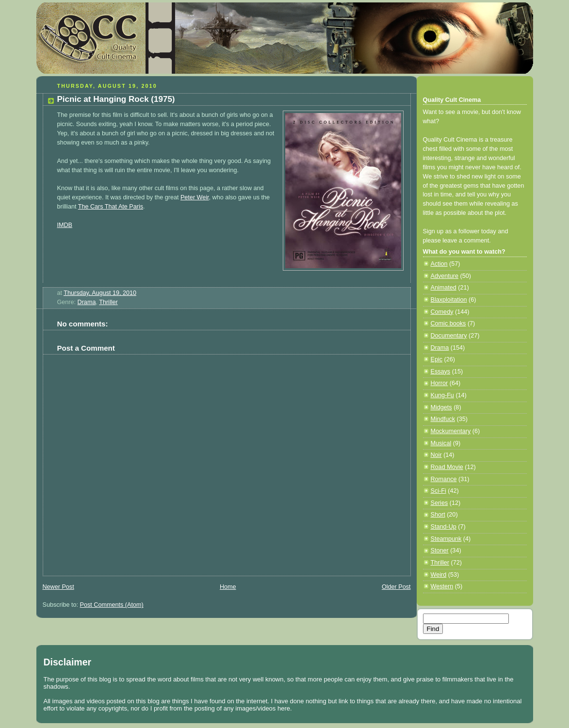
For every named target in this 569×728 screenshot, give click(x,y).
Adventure (445, 276)
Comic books (448, 324)
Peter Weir (195, 197)
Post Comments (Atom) (112, 605)
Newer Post (58, 587)
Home (228, 587)
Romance (444, 479)
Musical (441, 443)
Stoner (440, 550)
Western (442, 586)
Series (439, 503)
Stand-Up (444, 527)
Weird (439, 575)
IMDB (65, 225)
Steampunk (446, 539)
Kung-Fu (442, 395)
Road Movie (447, 467)
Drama (87, 302)
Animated (444, 288)
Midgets (441, 407)
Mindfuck (443, 419)
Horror (439, 383)
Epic (437, 359)
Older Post (396, 587)
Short (438, 515)
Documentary (449, 336)
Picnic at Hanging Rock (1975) (116, 99)
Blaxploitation (449, 300)
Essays (441, 372)
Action (439, 264)
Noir (436, 455)
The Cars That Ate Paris (111, 207)
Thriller (108, 302)
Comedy (442, 312)
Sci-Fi (439, 491)
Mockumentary (451, 431)
